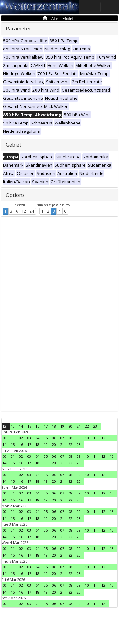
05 (46, 438)
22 (87, 426)
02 (21, 438)
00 (4, 438)
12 (24, 211)
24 (32, 211)
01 (13, 438)
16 (37, 426)
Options (15, 195)
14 (21, 426)
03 (29, 438)
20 (70, 426)
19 (62, 426)
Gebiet (13, 145)
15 (29, 426)
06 (54, 438)
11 (95, 438)
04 (37, 438)
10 (87, 438)
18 (54, 426)
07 (62, 438)
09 (79, 438)
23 (95, 426)
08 (70, 438)
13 (13, 426)
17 (46, 426)
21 (79, 426)
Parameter (18, 29)
